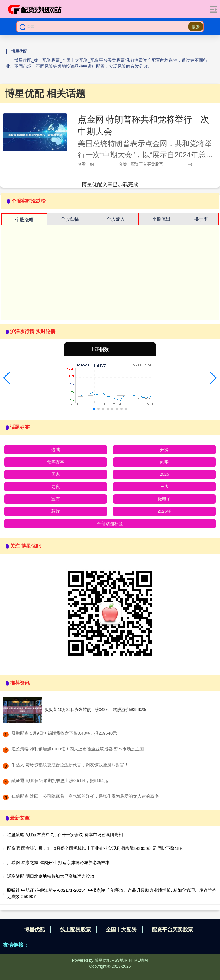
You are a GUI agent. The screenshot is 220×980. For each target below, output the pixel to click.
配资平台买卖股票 (172, 930)
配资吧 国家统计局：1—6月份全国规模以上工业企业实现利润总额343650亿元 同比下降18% (95, 848)
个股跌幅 (70, 219)
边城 (56, 449)
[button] (7, 378)
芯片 (56, 511)
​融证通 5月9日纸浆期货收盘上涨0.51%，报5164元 (60, 780)
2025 (164, 474)
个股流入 (116, 219)
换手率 (201, 219)
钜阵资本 (56, 462)
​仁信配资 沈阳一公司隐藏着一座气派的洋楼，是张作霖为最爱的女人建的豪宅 (85, 796)
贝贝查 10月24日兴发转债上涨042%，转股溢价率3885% (95, 709)
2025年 (164, 511)
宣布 (56, 499)
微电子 (164, 499)
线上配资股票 (75, 930)
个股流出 (161, 219)
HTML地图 (138, 960)
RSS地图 (120, 960)
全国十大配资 (121, 930)
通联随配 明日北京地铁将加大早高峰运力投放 (51, 876)
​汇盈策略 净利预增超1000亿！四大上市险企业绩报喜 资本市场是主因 (78, 749)
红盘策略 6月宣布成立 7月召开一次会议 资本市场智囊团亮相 (65, 835)
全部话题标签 (110, 523)
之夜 (56, 486)
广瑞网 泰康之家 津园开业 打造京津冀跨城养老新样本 (58, 862)
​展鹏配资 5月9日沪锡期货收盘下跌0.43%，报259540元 (64, 733)
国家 (56, 474)
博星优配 (34, 930)
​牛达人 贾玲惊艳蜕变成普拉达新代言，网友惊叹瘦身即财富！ (70, 765)
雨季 (164, 462)
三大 (164, 486)
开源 (164, 449)
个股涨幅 (24, 220)
